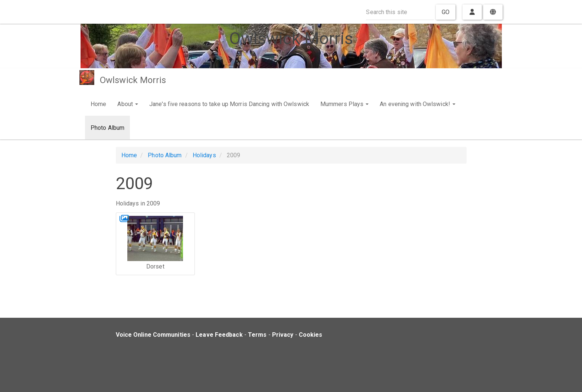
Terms (257, 335)
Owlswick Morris (133, 80)
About (128, 104)
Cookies (311, 335)
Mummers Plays (344, 104)
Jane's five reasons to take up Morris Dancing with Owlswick (229, 104)
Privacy (283, 335)
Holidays (204, 155)
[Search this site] (400, 12)
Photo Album (107, 128)
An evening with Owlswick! (418, 104)
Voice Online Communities (153, 335)
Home (98, 104)
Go (446, 12)
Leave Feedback (219, 335)
